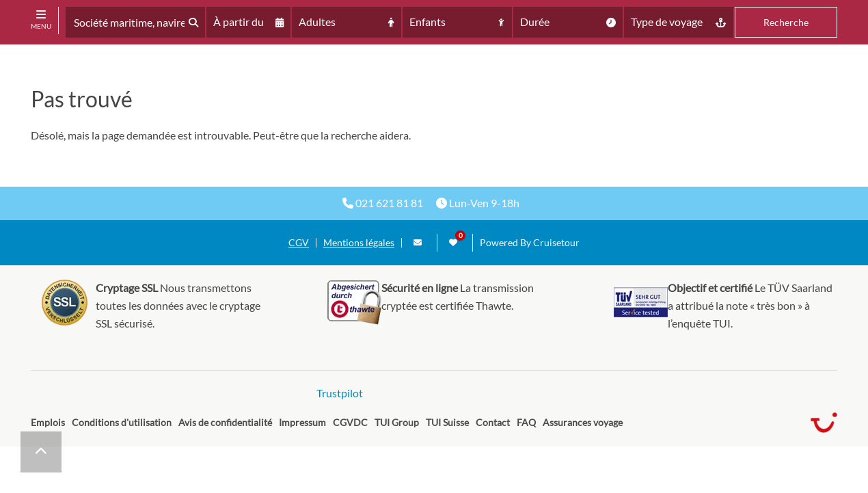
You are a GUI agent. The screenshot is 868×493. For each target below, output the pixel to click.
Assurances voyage (583, 422)
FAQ (526, 422)
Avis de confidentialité (225, 422)
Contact (493, 422)
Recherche (786, 22)
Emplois (48, 422)
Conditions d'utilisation (122, 422)
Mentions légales (359, 243)
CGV (299, 243)
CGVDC (350, 422)
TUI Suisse (447, 422)
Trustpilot (340, 393)
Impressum (302, 422)
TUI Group (397, 422)
